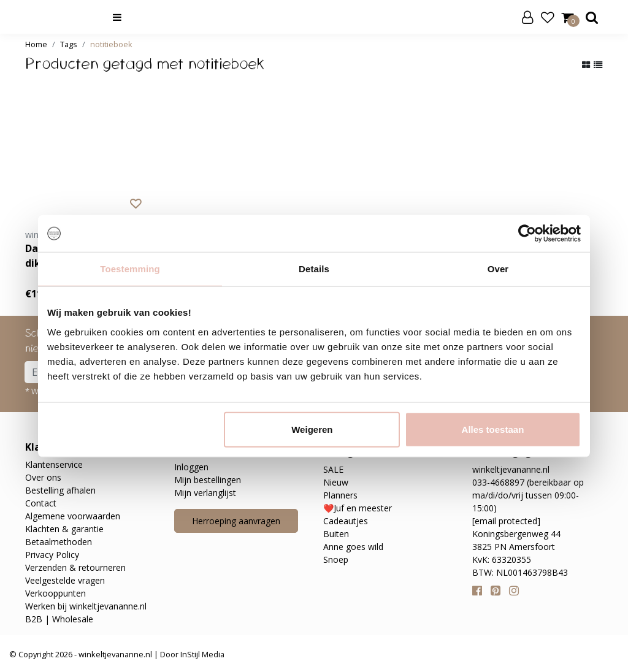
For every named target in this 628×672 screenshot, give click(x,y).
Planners (340, 495)
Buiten (336, 534)
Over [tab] (498, 269)
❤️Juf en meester (358, 508)
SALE (333, 469)
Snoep (336, 559)
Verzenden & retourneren (75, 567)
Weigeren (312, 429)
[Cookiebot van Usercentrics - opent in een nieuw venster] (527, 234)
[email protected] (506, 521)
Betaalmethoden (59, 542)
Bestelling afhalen (60, 490)
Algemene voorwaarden (73, 516)
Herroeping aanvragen (236, 521)
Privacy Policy (52, 555)
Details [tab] (314, 269)
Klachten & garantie (64, 529)
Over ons (43, 477)
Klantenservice (54, 464)
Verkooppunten (56, 593)
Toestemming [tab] (130, 269)
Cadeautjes (346, 521)
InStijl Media (201, 654)
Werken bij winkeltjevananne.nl (86, 606)
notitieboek (111, 44)
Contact (41, 503)
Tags (69, 44)
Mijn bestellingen (208, 480)
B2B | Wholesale (59, 619)
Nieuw (336, 482)
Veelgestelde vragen (65, 580)
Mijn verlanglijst (205, 493)
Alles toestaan (493, 429)
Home (36, 44)
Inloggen (191, 467)
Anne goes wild (353, 547)
